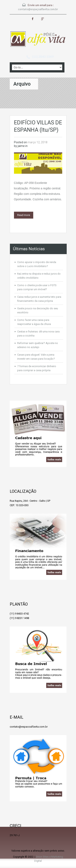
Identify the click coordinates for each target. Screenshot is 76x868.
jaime (21, 146)
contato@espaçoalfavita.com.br (38, 9)
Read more (24, 215)
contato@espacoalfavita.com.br (29, 727)
